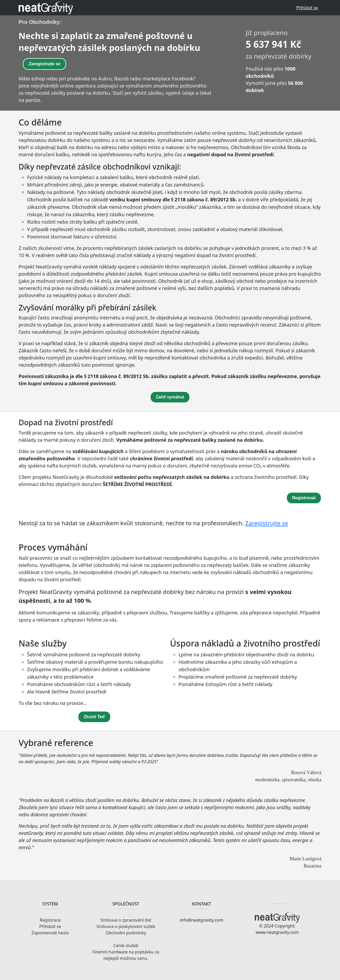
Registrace (50, 920)
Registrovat (304, 498)
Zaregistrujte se (44, 64)
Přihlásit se (307, 8)
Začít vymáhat (170, 397)
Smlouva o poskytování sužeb (126, 926)
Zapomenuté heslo (50, 933)
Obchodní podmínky (126, 933)
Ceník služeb (126, 946)
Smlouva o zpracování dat (126, 920)
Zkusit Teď (94, 717)
